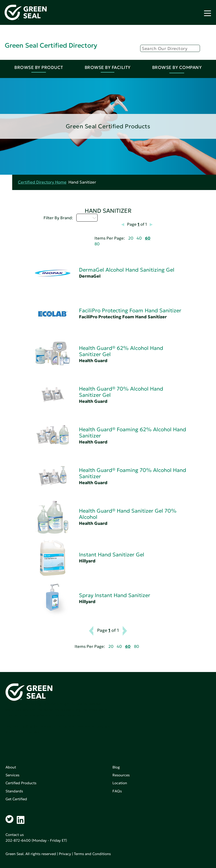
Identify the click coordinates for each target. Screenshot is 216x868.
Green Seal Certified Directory (51, 45)
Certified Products (21, 783)
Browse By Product (39, 67)
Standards (14, 791)
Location (120, 783)
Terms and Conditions (92, 854)
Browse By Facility (108, 67)
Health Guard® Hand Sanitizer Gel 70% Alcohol (128, 514)
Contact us (15, 835)
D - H (87, 218)
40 (139, 238)
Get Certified (16, 799)
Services (12, 775)
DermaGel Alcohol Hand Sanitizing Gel (127, 270)
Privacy (65, 854)
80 (97, 244)
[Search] (170, 48)
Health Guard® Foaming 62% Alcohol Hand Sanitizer (133, 433)
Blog (116, 767)
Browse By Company (177, 67)
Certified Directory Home (42, 182)
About (11, 767)
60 (148, 238)
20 (131, 238)
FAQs (117, 791)
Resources (121, 775)
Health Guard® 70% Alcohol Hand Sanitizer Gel (121, 392)
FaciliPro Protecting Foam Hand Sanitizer (130, 311)
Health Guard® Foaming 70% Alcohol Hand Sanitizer (133, 473)
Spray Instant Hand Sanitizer (115, 595)
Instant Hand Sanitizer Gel (112, 555)
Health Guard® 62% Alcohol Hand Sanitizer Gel (121, 351)
